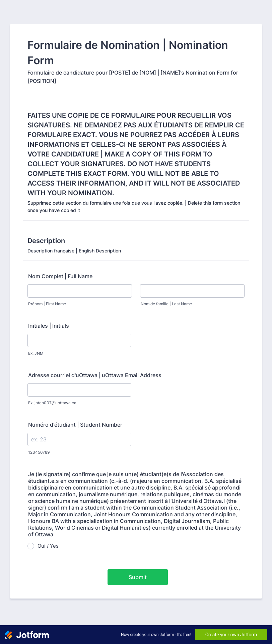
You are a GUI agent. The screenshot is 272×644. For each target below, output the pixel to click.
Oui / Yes (48, 546)
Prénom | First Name (47, 304)
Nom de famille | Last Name (166, 304)
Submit (138, 577)
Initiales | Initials (49, 326)
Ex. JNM (36, 353)
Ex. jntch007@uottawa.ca (52, 403)
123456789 (39, 452)
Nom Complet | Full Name (60, 276)
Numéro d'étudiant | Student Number (75, 425)
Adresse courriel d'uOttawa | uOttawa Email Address (95, 375)
